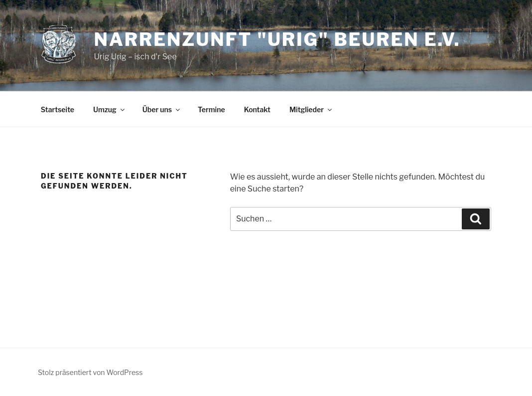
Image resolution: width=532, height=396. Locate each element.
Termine (211, 109)
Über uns (162, 109)
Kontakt (257, 109)
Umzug (110, 109)
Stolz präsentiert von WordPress (90, 372)
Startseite (58, 109)
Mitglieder (311, 109)
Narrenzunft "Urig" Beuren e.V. (277, 39)
